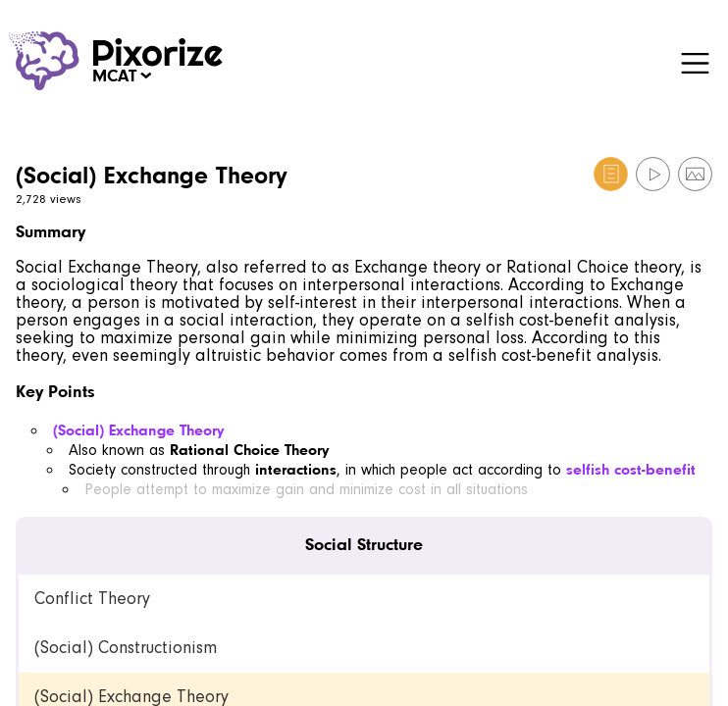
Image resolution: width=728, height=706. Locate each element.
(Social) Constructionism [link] (126, 648)
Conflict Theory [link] (92, 599)
